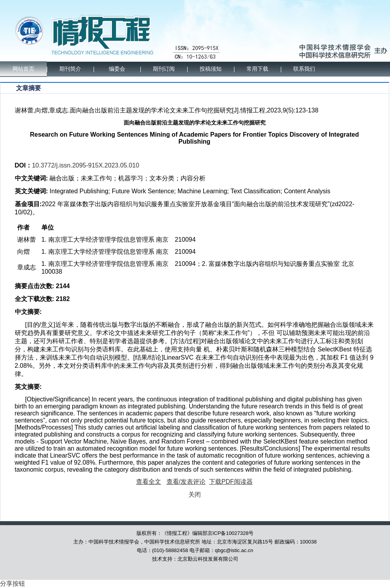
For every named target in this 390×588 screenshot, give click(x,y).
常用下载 (257, 69)
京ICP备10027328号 (231, 533)
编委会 (117, 69)
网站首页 (23, 69)
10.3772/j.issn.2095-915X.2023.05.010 (86, 165)
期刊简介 (70, 69)
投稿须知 (211, 69)
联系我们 (304, 69)
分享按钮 (12, 584)
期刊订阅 (164, 69)
